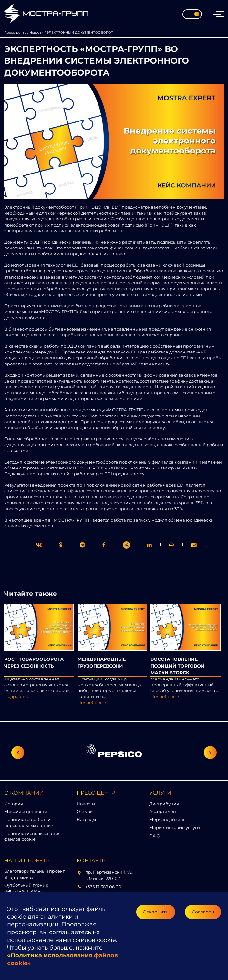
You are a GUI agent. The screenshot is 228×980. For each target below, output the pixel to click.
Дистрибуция (164, 804)
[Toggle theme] (192, 14)
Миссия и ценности (26, 811)
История (14, 804)
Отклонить (155, 912)
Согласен (203, 912)
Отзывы (85, 811)
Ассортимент (164, 811)
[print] (104, 545)
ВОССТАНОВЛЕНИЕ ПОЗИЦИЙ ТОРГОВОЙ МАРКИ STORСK (178, 666)
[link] (126, 545)
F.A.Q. (155, 836)
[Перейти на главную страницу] (46, 14)
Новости (86, 804)
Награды (86, 819)
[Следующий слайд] (210, 753)
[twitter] (39, 545)
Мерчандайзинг (167, 819)
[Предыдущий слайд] (18, 753)
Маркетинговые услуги (175, 827)
